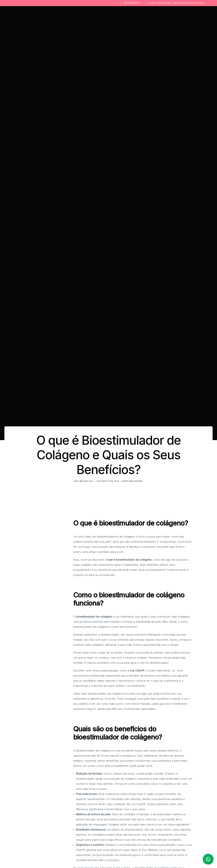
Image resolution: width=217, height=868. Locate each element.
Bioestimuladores (132, 481)
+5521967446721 (131, 3)
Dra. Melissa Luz (83, 481)
